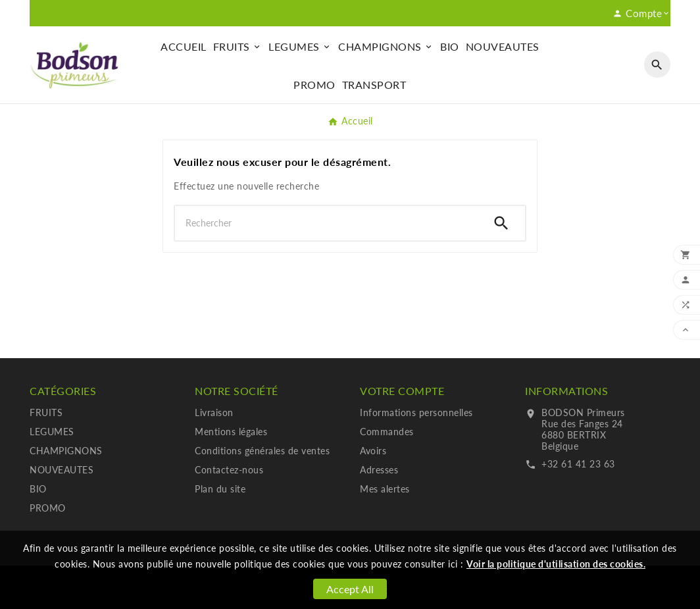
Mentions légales (231, 432)
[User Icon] (641, 13)
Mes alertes (385, 489)
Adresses (379, 470)
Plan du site (220, 489)
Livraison (214, 412)
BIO (38, 489)
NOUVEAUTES (62, 470)
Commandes (387, 432)
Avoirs (373, 451)
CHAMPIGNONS (66, 451)
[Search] (501, 223)
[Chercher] (326, 223)
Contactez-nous (229, 470)
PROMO (48, 508)
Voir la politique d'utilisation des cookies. (556, 564)
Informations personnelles (416, 412)
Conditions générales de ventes (262, 451)
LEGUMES (52, 432)
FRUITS (46, 412)
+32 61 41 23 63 (578, 464)
